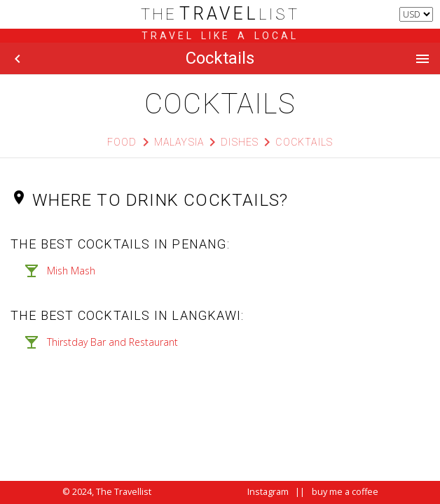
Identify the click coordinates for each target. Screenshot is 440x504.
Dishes (240, 142)
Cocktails (304, 142)
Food (122, 142)
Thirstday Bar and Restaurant (112, 342)
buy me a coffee (345, 492)
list (220, 14)
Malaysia (179, 142)
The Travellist (124, 492)
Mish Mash (71, 271)
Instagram (268, 492)
